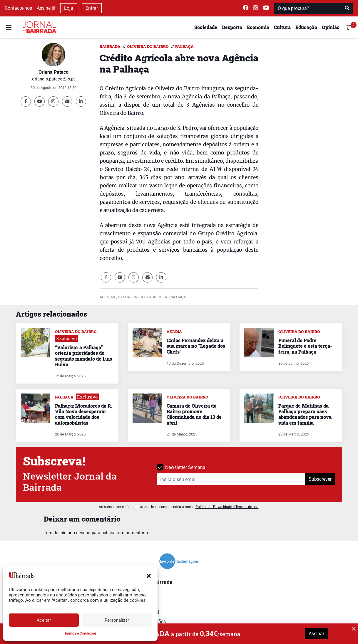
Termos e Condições (80, 633)
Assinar (316, 634)
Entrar (92, 8)
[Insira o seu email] (231, 479)
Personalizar (117, 620)
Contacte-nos (18, 8)
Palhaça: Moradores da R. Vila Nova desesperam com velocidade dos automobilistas (83, 414)
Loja (69, 8)
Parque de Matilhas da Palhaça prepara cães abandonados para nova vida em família (305, 414)
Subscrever (320, 479)
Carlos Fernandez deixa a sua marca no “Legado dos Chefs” (196, 346)
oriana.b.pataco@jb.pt (53, 79)
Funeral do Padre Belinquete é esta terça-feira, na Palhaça (305, 346)
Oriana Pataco (53, 72)
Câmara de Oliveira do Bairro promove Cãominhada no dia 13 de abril (194, 414)
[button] (149, 575)
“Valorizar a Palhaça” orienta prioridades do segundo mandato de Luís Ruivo (83, 356)
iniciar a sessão (75, 533)
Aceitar (44, 620)
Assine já (46, 8)
